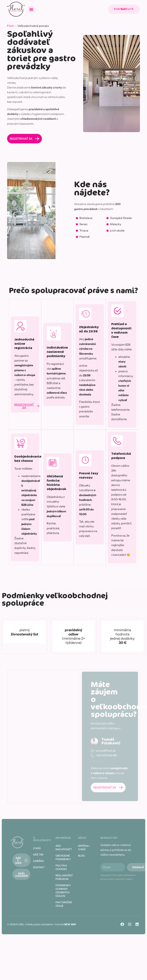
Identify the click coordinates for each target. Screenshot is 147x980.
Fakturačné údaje (62, 904)
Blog (81, 856)
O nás (37, 848)
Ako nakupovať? (62, 848)
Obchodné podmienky (62, 857)
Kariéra (38, 861)
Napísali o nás (84, 848)
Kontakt (39, 867)
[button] (31, 9)
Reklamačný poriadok (62, 877)
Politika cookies (61, 867)
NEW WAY (70, 924)
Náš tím (38, 855)
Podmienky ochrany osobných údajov (62, 891)
